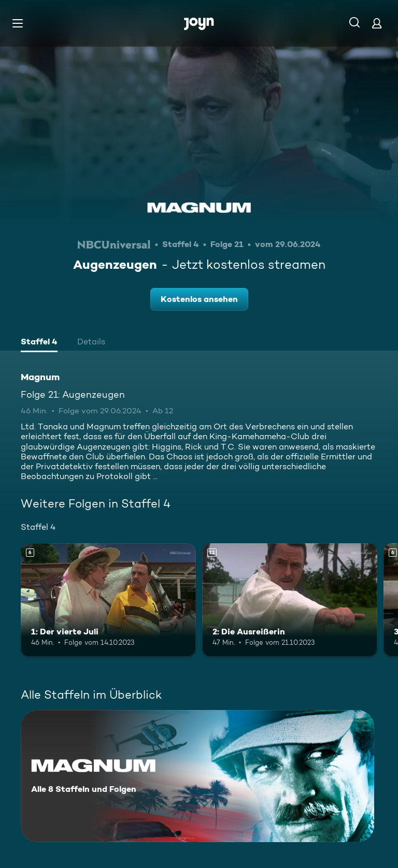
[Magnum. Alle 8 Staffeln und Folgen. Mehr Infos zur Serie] (197, 776)
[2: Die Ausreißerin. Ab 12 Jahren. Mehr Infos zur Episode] (290, 600)
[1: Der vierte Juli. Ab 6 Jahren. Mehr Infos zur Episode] (108, 600)
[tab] (39, 343)
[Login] (377, 23)
